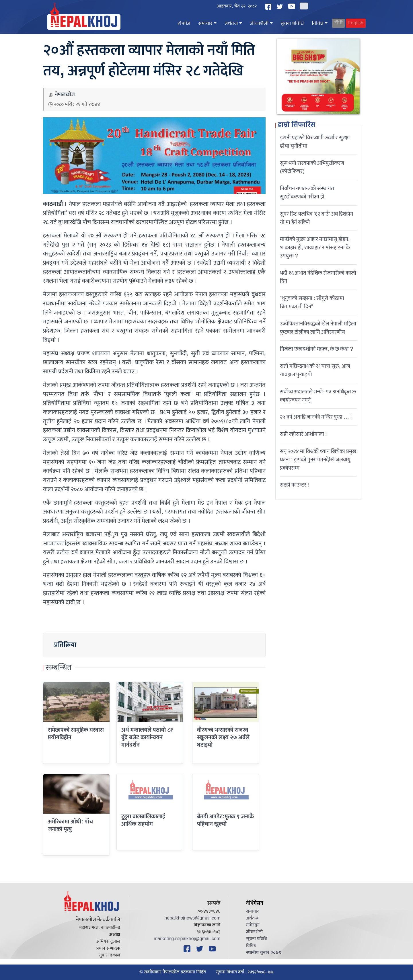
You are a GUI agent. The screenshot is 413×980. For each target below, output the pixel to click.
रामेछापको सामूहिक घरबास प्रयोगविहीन (76, 734)
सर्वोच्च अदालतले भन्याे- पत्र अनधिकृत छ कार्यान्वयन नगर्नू (318, 396)
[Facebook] (269, 7)
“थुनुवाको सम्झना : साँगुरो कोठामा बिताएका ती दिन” (312, 302)
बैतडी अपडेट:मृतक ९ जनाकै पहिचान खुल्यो (225, 820)
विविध (318, 24)
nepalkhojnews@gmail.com (192, 918)
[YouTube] (293, 6)
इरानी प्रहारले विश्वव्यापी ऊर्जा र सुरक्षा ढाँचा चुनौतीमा (315, 142)
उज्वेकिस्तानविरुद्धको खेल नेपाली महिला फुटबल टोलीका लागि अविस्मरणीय (318, 328)
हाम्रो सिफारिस (297, 125)
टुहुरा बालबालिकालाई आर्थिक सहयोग (143, 820)
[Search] (304, 6)
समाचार (205, 24)
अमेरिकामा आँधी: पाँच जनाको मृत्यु (70, 825)
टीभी (338, 23)
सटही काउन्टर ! (294, 485)
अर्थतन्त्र (231, 24)
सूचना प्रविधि (292, 24)
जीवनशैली (259, 24)
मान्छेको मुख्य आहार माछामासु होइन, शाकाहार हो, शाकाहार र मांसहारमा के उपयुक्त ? (315, 247)
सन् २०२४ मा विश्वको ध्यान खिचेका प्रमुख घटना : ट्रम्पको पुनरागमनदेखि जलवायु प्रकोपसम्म (318, 460)
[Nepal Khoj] (84, 22)
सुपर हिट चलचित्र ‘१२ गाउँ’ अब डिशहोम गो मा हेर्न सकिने (317, 218)
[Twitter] (280, 7)
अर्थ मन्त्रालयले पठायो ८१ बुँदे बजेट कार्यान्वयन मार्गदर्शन (147, 738)
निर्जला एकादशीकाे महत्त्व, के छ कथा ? (316, 349)
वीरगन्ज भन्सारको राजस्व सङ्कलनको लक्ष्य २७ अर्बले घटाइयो (223, 738)
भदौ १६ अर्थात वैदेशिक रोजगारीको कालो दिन (318, 277)
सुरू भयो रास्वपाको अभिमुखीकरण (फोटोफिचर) (312, 167)
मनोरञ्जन (253, 925)
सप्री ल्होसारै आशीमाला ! (303, 434)
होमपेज (184, 24)
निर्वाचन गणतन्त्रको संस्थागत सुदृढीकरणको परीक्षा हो (307, 193)
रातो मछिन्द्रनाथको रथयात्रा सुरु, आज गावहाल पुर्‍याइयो (315, 370)
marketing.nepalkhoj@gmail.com (187, 939)
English (356, 23)
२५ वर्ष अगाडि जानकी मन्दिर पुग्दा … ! (316, 417)
